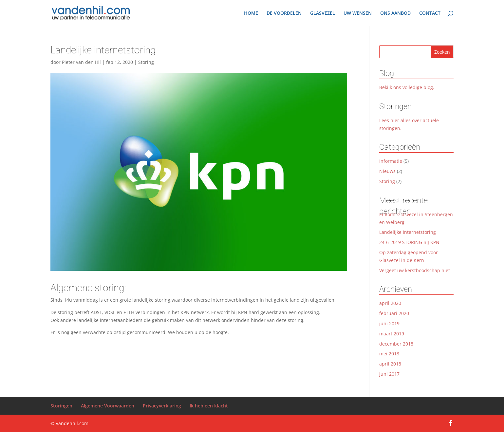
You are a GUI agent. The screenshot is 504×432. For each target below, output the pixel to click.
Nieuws (387, 171)
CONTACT (430, 13)
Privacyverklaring (162, 406)
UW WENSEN (358, 13)
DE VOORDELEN (284, 13)
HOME (251, 13)
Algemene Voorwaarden (108, 406)
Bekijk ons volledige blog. (407, 87)
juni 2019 (389, 323)
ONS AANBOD (395, 13)
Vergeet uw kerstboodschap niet (415, 270)
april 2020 (390, 303)
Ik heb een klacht (209, 406)
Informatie (391, 161)
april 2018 (390, 364)
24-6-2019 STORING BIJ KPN (409, 242)
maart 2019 (392, 334)
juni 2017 (389, 374)
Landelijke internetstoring (408, 232)
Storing (146, 62)
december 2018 (396, 344)
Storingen (61, 406)
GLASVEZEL (323, 13)
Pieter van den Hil (81, 62)
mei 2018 (389, 354)
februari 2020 (394, 313)
